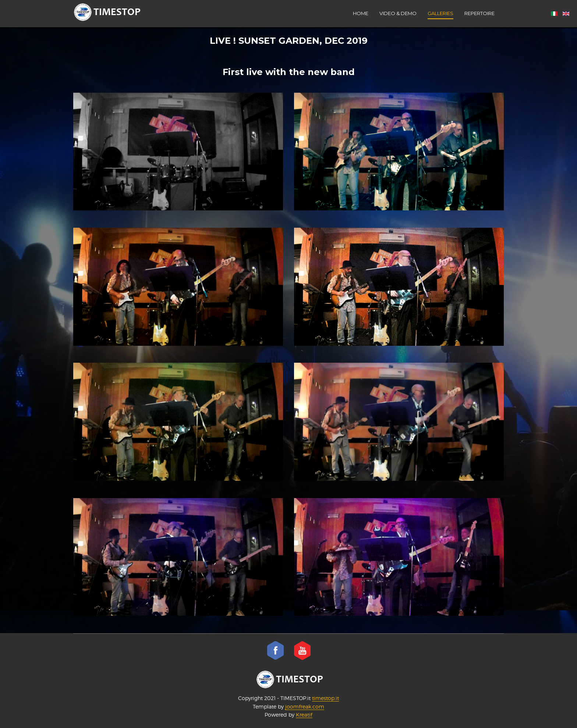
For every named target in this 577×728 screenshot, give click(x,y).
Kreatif (304, 715)
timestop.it (325, 698)
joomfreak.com (305, 706)
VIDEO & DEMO (398, 13)
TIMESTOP (290, 679)
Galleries (440, 13)
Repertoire (479, 13)
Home (361, 13)
